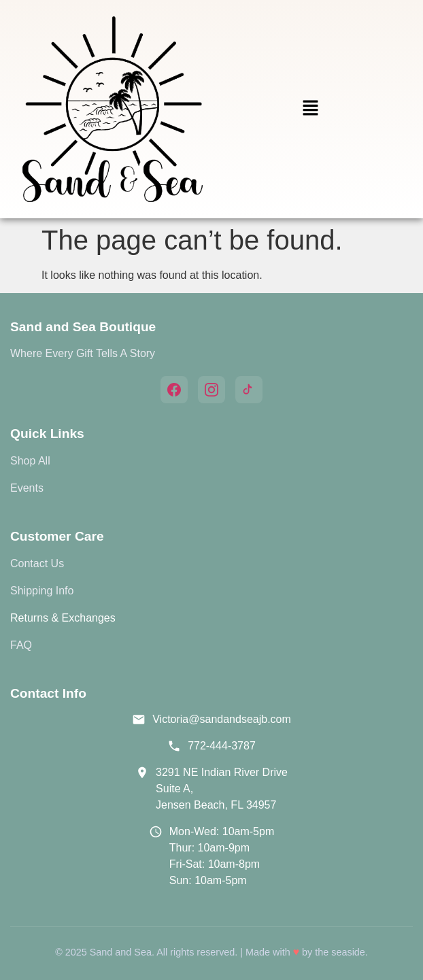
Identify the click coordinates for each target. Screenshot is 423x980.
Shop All (30, 461)
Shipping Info (42, 591)
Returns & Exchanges (63, 618)
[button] (310, 109)
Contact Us (37, 563)
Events (27, 488)
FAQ (21, 645)
